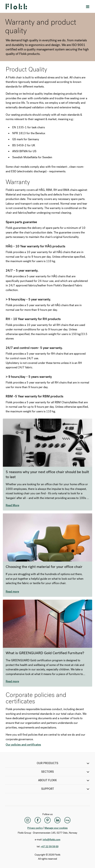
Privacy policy (35, 828)
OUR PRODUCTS (63, 763)
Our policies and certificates (23, 745)
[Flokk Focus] (67, 820)
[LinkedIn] (58, 820)
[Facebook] (38, 820)
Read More (12, 505)
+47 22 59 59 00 (50, 847)
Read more (12, 592)
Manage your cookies (56, 828)
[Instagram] (28, 820)
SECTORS (66, 772)
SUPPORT (66, 789)
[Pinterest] (48, 820)
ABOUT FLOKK (64, 781)
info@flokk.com (51, 840)
